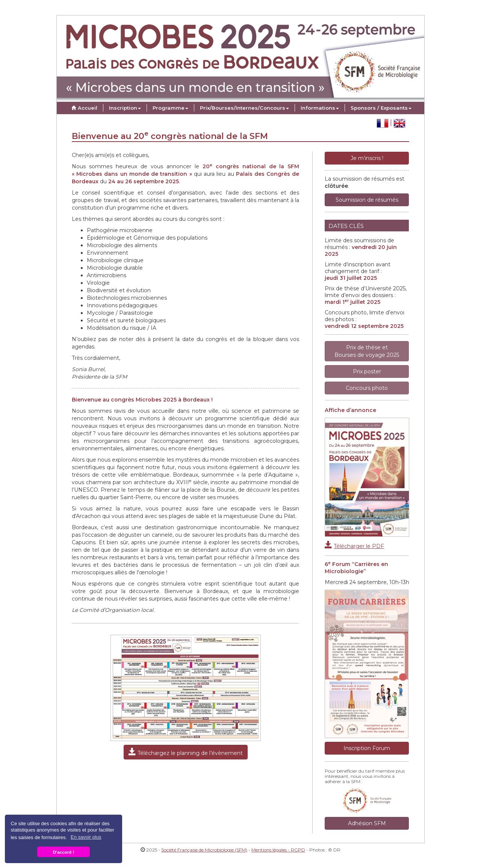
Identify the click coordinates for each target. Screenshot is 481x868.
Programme (170, 108)
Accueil (83, 108)
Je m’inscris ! (367, 158)
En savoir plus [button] (86, 837)
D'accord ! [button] (64, 852)
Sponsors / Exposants (381, 108)
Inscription (125, 108)
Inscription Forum (367, 748)
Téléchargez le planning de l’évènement (186, 752)
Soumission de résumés (367, 200)
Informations (320, 108)
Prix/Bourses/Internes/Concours (244, 108)
